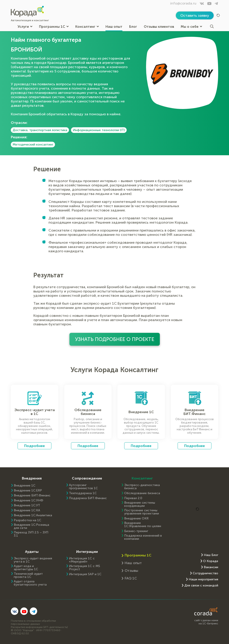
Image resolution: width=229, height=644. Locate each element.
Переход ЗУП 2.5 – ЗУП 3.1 (31, 534)
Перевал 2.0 (133, 498)
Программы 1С (54, 27)
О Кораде (211, 561)
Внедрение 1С (25, 486)
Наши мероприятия (203, 579)
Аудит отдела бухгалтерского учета (30, 583)
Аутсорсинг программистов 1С (83, 487)
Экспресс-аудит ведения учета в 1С (33, 560)
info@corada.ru (183, 3)
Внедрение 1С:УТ (27, 505)
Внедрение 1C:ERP (28, 491)
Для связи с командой (201, 586)
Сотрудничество (205, 573)
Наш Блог (211, 555)
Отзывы (131, 571)
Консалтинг (87, 27)
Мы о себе (191, 27)
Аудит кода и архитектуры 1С (26, 568)
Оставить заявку (195, 15)
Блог (133, 27)
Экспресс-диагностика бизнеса (142, 487)
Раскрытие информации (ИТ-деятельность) (39, 627)
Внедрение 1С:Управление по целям (143, 525)
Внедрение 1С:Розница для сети (31, 526)
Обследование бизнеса (142, 493)
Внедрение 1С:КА (27, 510)
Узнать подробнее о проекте (115, 339)
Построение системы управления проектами (142, 512)
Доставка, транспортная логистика (40, 130)
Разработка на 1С (27, 520)
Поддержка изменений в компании (143, 537)
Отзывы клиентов (159, 27)
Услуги (25, 27)
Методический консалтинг (33, 145)
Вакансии (211, 567)
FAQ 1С (131, 578)
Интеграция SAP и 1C (85, 574)
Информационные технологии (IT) (99, 130)
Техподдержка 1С (83, 493)
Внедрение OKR (136, 519)
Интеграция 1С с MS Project (85, 568)
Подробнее (34, 446)
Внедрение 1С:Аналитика (33, 515)
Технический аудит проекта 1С (28, 575)
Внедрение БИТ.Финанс (32, 496)
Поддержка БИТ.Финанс (88, 498)
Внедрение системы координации (140, 504)
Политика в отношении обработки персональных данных (33, 622)
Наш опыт (114, 27)
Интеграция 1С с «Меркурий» (82, 560)
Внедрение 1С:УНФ (29, 500)
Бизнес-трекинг (136, 531)
